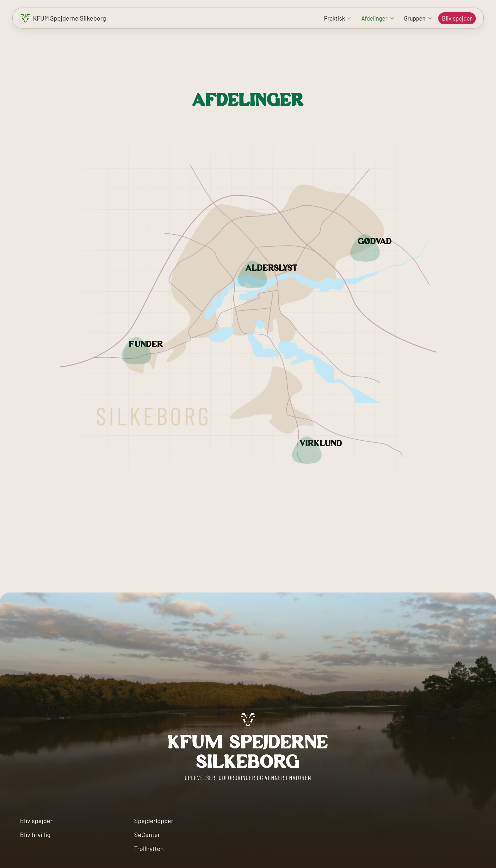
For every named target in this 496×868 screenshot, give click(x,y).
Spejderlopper (154, 821)
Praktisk (334, 18)
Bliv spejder (457, 18)
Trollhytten (149, 848)
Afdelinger (374, 18)
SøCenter (147, 834)
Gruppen (415, 18)
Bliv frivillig (35, 834)
